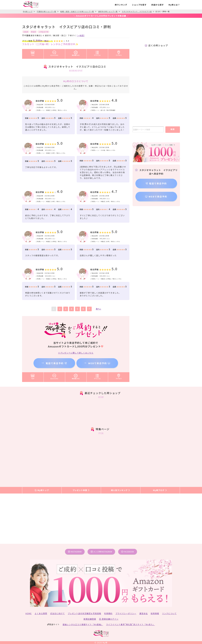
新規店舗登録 (90, 619)
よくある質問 (41, 613)
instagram (75, 552)
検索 (173, 129)
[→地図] (81, 35)
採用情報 (155, 613)
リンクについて (169, 613)
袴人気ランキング (121, 490)
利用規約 (108, 613)
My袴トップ (42, 490)
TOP (33, 53)
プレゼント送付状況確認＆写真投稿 (85, 613)
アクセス (119, 53)
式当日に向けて (57, 613)
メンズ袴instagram (101, 552)
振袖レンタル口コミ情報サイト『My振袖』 (83, 624)
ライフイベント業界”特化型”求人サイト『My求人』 (130, 624)
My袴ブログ (160, 490)
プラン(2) (97, 53)
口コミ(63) (54, 53)
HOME (28, 613)
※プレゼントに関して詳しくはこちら (76, 353)
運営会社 (144, 613)
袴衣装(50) (76, 53)
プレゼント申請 (81, 490)
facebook (128, 552)
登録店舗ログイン (109, 619)
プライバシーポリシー (126, 613)
